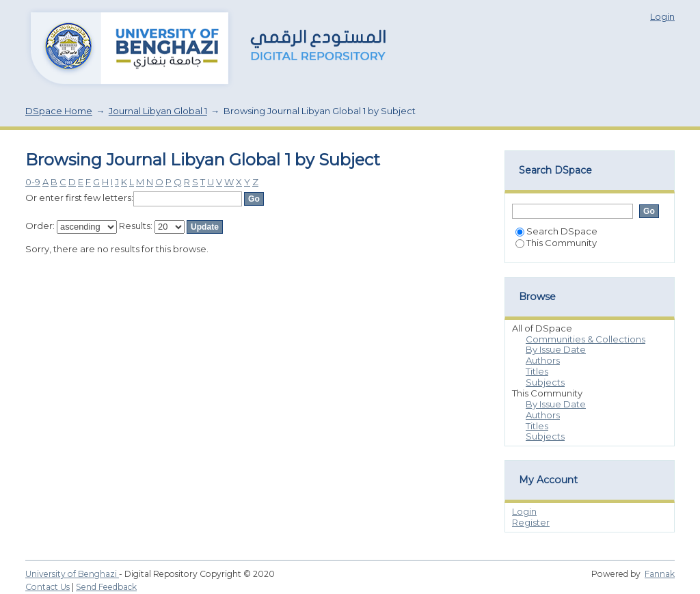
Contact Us (48, 587)
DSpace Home (59, 111)
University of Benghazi (72, 574)
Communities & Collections (585, 339)
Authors (543, 360)
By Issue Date (556, 349)
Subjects (545, 382)
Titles (537, 371)
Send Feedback (106, 587)
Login (662, 16)
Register (531, 522)
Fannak (660, 574)
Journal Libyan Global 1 (158, 111)
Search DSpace (556, 231)
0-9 (33, 182)
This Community (556, 243)
